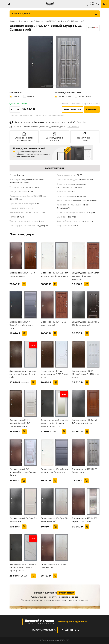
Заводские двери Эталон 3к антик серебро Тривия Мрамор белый (23, 567)
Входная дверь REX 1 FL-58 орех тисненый (53, 323)
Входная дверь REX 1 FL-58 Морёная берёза (22, 274)
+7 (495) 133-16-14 (70, 630)
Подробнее (82, 122)
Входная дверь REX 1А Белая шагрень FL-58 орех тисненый (86, 276)
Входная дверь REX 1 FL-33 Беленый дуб (53, 566)
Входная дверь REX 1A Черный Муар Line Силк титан (21, 325)
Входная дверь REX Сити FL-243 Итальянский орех (86, 422)
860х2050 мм (83, 96)
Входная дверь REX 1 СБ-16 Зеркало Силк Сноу (85, 520)
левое (14, 96)
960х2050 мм (63, 96)
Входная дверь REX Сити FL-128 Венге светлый (86, 323)
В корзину (92, 109)
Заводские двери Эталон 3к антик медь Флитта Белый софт (23, 374)
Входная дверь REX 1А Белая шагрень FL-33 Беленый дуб (54, 274)
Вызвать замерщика (72, 104)
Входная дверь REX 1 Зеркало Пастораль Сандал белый (23, 472)
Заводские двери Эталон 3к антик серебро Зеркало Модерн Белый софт (54, 423)
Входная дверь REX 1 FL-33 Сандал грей (85, 471)
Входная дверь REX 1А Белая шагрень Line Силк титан (54, 471)
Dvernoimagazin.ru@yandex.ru (72, 622)
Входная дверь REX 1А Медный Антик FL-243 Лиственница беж (20, 423)
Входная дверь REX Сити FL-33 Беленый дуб (54, 520)
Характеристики (54, 168)
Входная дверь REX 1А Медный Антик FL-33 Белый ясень (85, 374)
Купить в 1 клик (72, 109)
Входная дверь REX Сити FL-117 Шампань (23, 520)
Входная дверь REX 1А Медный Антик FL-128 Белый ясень (54, 374)
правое (29, 96)
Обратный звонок (91, 104)
